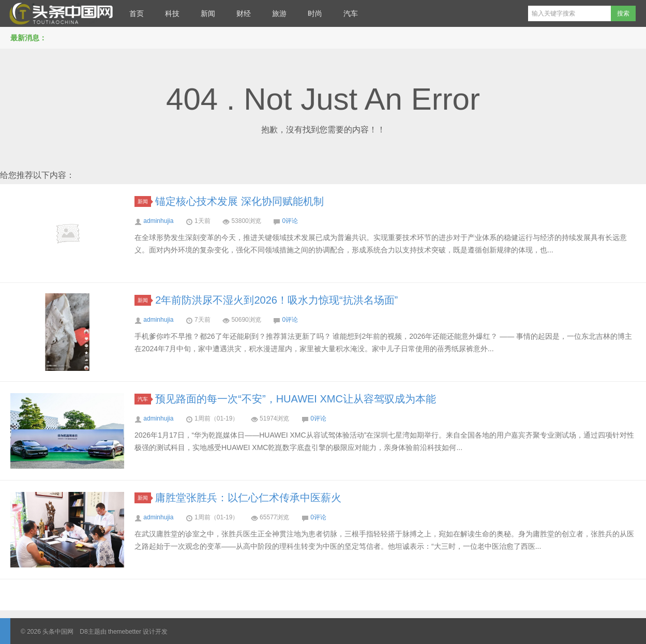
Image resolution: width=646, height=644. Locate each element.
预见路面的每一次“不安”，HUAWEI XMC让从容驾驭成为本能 (296, 399)
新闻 (208, 13)
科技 (172, 13)
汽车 (351, 13)
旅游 (279, 13)
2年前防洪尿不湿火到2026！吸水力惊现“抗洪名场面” (276, 300)
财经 (244, 13)
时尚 (315, 13)
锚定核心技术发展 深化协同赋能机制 (239, 201)
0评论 (290, 221)
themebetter (125, 632)
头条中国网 (59, 13)
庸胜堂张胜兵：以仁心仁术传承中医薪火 (248, 498)
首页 (137, 13)
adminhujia (158, 221)
